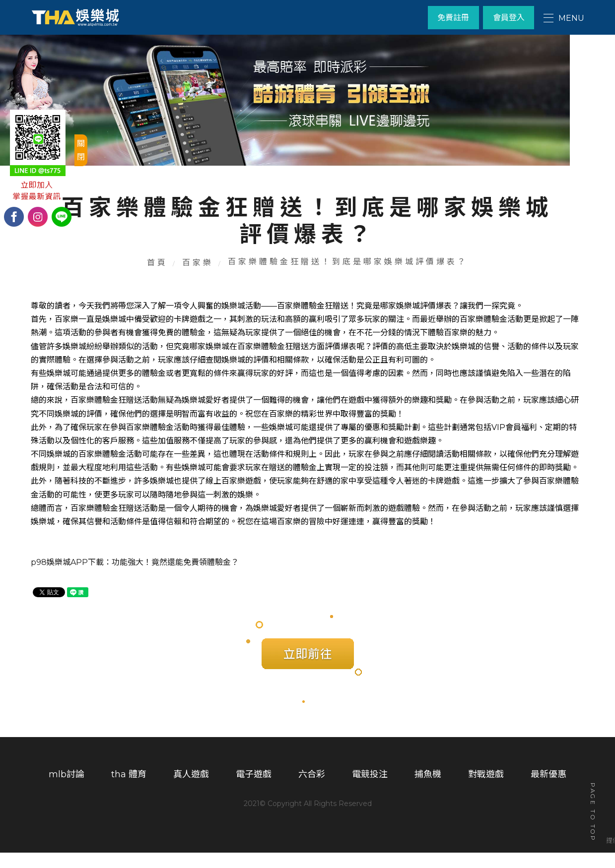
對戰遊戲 (486, 792)
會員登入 (508, 18)
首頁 (158, 276)
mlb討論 (67, 792)
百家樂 (198, 276)
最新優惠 (548, 792)
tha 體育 (129, 792)
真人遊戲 (191, 792)
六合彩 (312, 792)
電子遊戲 (254, 792)
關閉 (81, 150)
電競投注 (370, 792)
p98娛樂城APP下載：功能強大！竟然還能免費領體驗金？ (135, 577)
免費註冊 (451, 18)
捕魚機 (428, 792)
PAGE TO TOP (593, 813)
